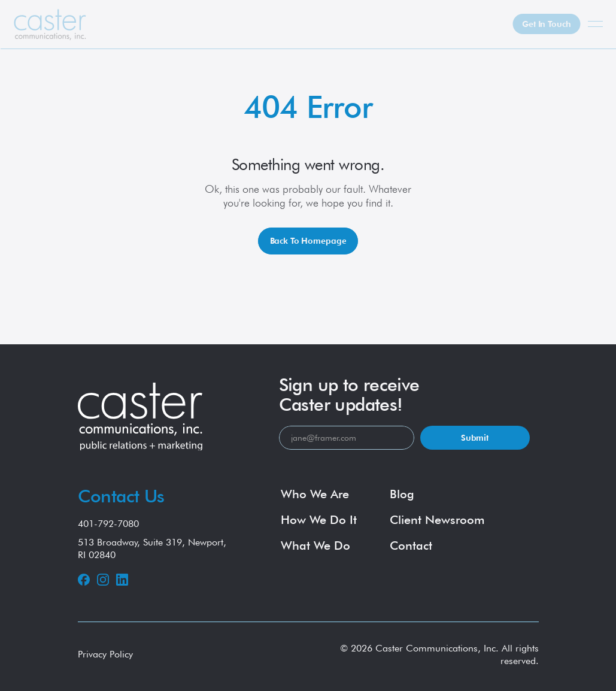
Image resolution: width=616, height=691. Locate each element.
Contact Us (121, 496)
